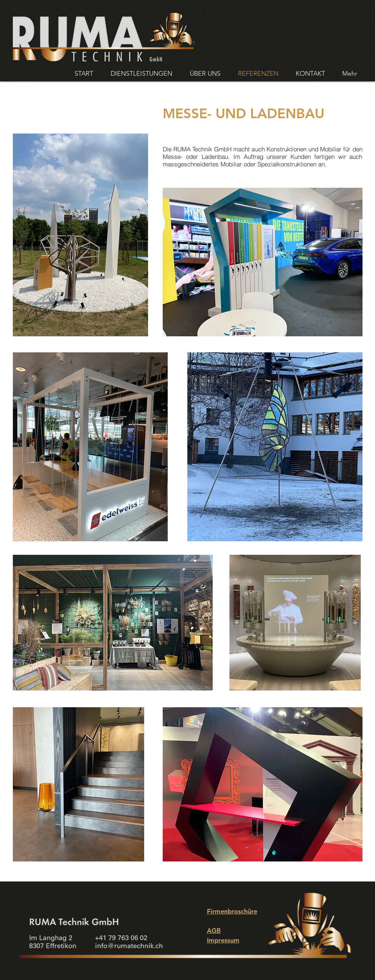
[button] (80, 235)
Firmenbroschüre (232, 911)
